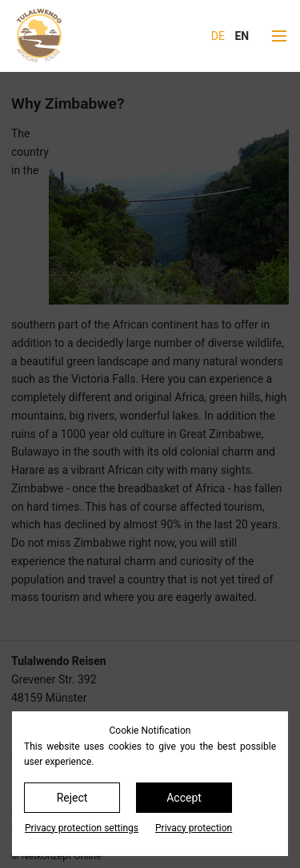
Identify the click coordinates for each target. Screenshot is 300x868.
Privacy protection (194, 828)
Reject (72, 798)
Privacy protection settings (82, 828)
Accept (184, 798)
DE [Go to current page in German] (218, 36)
